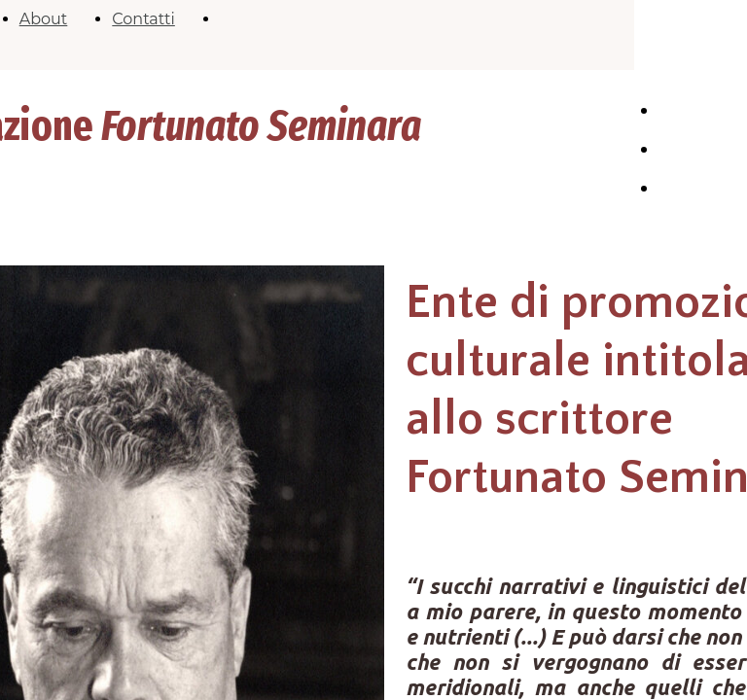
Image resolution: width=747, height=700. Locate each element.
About (44, 19)
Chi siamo (695, 150)
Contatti (143, 19)
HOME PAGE (680, 120)
